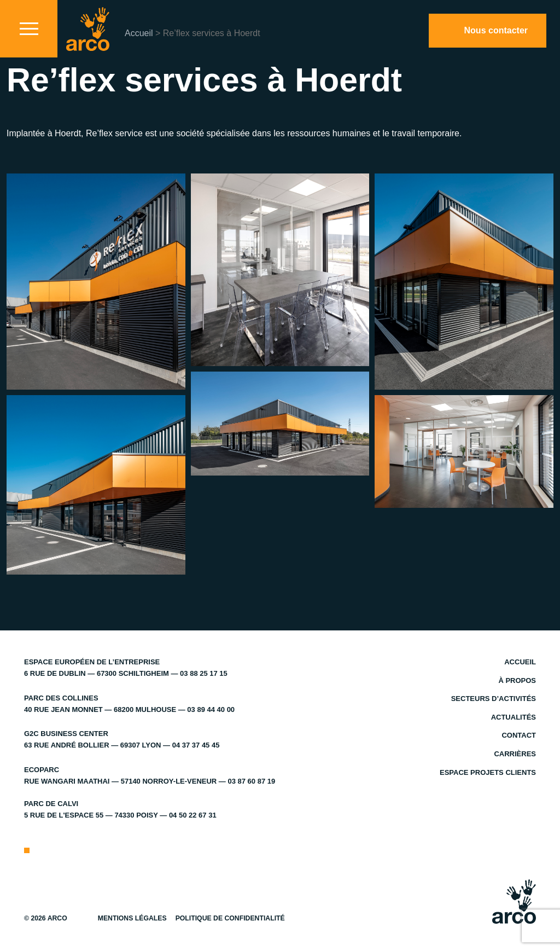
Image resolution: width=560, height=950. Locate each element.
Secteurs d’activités (494, 699)
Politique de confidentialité (230, 918)
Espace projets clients (488, 772)
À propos (517, 680)
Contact (519, 735)
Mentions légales (132, 918)
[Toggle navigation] (29, 29)
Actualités (514, 717)
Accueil (139, 33)
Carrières (515, 754)
